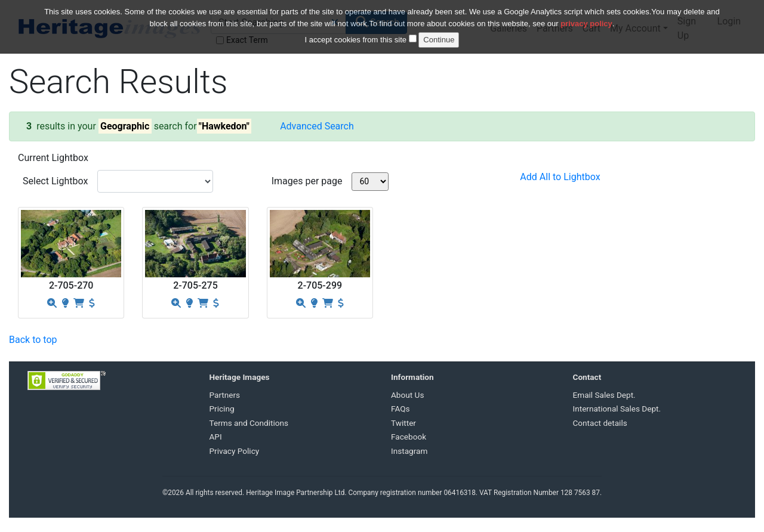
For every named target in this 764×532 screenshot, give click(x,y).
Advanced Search (317, 126)
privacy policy (586, 17)
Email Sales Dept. (604, 395)
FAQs (401, 409)
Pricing (222, 409)
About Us (407, 395)
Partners (225, 395)
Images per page (307, 181)
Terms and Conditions (249, 423)
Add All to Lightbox (560, 177)
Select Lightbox (55, 181)
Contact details (600, 423)
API (216, 437)
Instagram (409, 451)
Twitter (403, 423)
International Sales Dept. (617, 409)
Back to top (33, 340)
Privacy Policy (235, 451)
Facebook (409, 437)
